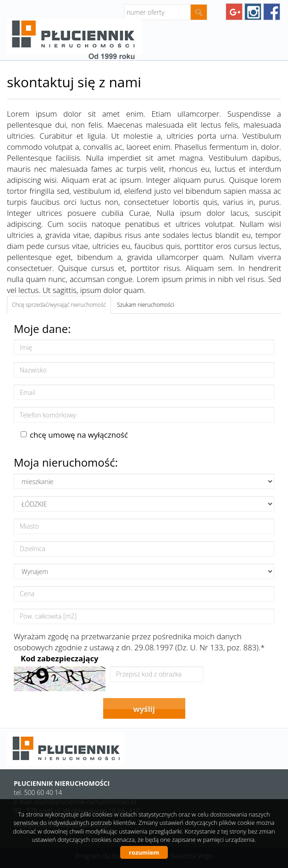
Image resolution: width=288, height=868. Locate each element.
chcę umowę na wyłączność (74, 435)
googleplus (234, 12)
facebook (272, 12)
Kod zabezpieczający (60, 658)
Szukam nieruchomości (146, 305)
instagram (253, 12)
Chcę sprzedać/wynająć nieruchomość (59, 305)
